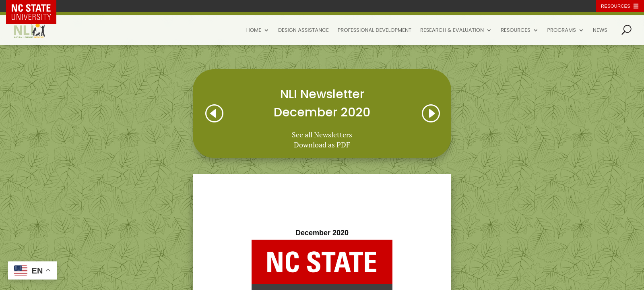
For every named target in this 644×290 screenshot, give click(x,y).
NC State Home (37, 6)
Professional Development (375, 31)
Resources (515, 31)
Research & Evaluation (452, 31)
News (600, 31)
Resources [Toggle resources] (616, 6)
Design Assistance (303, 31)
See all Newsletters (322, 135)
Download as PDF (322, 145)
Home (254, 31)
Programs (562, 31)
